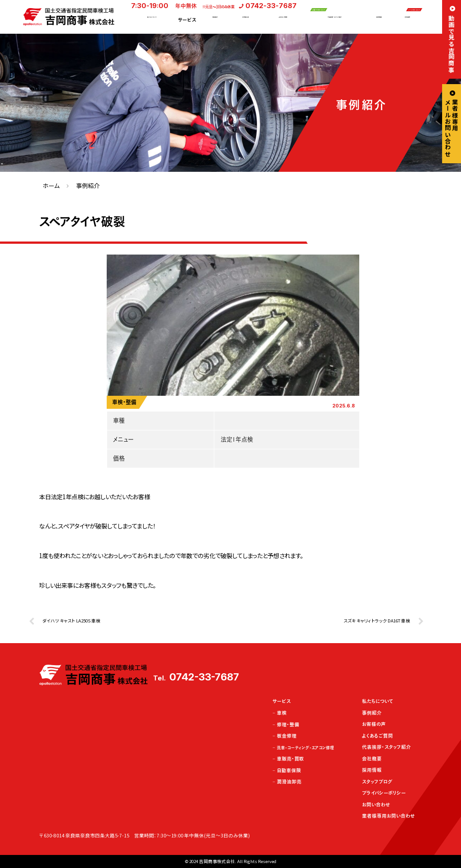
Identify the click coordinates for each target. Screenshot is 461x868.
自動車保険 (289, 770)
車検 (282, 713)
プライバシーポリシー (384, 793)
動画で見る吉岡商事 (452, 44)
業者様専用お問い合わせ (388, 816)
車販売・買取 (290, 759)
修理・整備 (288, 725)
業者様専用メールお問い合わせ (452, 128)
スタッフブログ (377, 782)
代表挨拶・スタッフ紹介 (335, 21)
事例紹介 (215, 21)
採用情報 (379, 21)
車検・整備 (124, 402)
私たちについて (152, 21)
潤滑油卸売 (289, 782)
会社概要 (407, 21)
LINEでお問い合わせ (337, 6)
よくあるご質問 (283, 21)
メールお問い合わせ (396, 6)
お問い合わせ (376, 805)
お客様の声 (246, 21)
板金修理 (287, 736)
